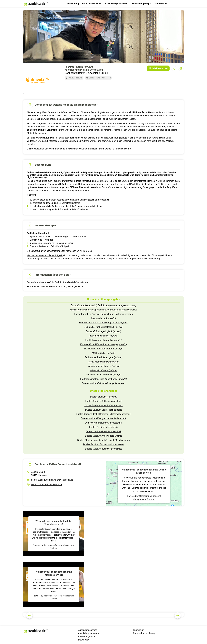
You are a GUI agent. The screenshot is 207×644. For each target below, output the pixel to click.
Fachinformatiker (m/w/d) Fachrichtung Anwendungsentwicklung (104, 305)
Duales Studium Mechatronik (104, 427)
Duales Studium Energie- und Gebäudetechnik (103, 418)
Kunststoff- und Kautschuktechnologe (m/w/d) (104, 344)
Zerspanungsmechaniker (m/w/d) (104, 366)
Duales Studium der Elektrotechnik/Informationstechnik (104, 414)
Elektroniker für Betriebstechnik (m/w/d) (103, 327)
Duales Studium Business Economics (104, 449)
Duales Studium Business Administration (104, 444)
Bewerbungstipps (141, 3)
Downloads (161, 3)
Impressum (139, 630)
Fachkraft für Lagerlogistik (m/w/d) (104, 331)
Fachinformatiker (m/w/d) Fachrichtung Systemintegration (104, 314)
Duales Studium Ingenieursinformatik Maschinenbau (103, 440)
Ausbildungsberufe (88, 630)
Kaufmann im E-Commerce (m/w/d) (103, 375)
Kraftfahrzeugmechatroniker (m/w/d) (104, 340)
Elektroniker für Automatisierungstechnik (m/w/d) (103, 323)
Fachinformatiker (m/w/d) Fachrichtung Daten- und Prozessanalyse (103, 310)
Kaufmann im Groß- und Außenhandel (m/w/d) (104, 379)
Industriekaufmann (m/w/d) (103, 370)
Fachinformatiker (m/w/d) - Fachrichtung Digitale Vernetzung (57, 282)
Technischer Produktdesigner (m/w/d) (103, 357)
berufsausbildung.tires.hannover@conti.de (52, 480)
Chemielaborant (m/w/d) (103, 318)
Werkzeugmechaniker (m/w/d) (104, 362)
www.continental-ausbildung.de (47, 484)
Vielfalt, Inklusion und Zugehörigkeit (45, 255)
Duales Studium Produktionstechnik (104, 431)
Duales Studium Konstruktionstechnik (103, 423)
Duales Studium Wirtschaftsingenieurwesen (103, 383)
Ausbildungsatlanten (116, 3)
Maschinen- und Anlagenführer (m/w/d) (104, 349)
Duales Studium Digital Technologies (104, 410)
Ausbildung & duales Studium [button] (83, 3)
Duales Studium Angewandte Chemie (103, 436)
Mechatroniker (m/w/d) (104, 353)
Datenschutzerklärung (144, 633)
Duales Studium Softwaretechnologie (104, 401)
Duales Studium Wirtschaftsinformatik (104, 405)
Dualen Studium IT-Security (104, 397)
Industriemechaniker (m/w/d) (104, 336)
